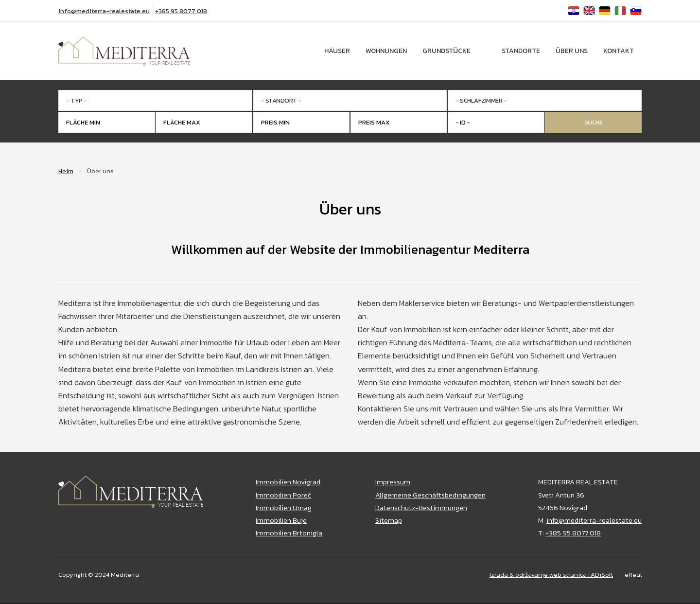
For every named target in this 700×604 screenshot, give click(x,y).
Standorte (521, 51)
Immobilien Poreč (283, 495)
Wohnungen (386, 51)
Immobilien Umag (284, 508)
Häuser (337, 51)
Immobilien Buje (281, 520)
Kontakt (619, 51)
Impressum (393, 482)
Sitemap (389, 520)
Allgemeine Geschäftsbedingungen (430, 495)
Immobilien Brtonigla (289, 533)
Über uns (572, 51)
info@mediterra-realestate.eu (104, 11)
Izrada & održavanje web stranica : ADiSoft (551, 575)
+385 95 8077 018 (181, 11)
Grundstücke (446, 51)
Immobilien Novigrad (288, 482)
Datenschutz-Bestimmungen (421, 508)
